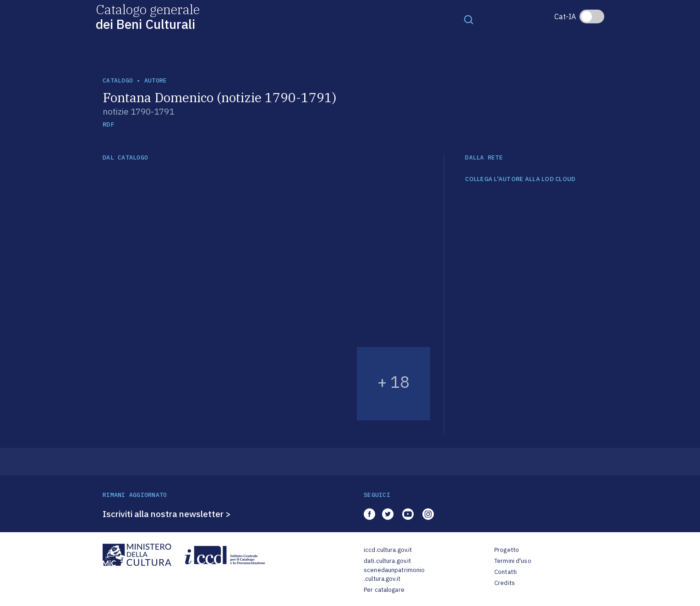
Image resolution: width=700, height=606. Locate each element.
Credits (505, 583)
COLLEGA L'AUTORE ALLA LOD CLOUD (520, 179)
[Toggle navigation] (469, 19)
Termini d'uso (513, 561)
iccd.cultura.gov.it (388, 550)
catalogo (118, 80)
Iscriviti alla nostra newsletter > (167, 514)
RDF (108, 124)
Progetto (507, 550)
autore (156, 80)
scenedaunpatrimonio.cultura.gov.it (394, 575)
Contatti (506, 572)
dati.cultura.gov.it (387, 561)
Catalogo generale (148, 16)
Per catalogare (384, 590)
